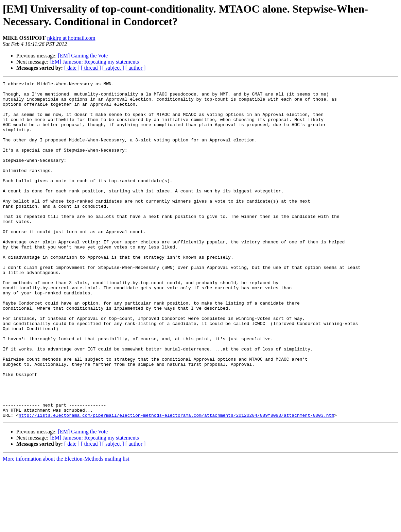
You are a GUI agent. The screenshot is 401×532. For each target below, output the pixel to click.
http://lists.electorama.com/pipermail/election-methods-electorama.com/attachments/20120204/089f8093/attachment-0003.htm (176, 482)
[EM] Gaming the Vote (83, 56)
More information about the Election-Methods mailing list (66, 526)
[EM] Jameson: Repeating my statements (94, 62)
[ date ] (72, 68)
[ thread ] (91, 68)
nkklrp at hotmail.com (71, 38)
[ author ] (136, 68)
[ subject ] (113, 68)
